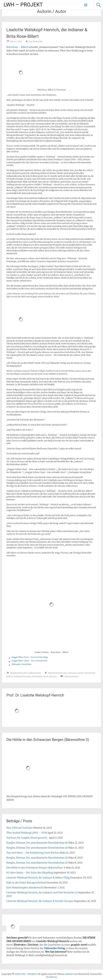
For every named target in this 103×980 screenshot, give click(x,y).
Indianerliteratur (19, 673)
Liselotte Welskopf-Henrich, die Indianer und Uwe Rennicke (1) (42, 892)
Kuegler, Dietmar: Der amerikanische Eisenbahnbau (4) (37, 843)
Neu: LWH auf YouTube (19, 828)
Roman (53, 676)
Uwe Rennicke (35, 41)
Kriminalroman (40, 676)
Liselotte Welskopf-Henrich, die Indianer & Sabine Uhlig (38, 878)
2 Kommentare (71, 676)
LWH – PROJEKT (23, 5)
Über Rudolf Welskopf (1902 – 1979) (27, 833)
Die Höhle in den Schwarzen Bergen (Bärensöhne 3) (36, 868)
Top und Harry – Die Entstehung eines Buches (33, 853)
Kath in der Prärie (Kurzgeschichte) (26, 883)
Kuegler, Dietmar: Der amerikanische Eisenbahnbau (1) (37, 863)
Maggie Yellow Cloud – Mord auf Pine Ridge (30, 657)
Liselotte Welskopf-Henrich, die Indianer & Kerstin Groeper (40, 901)
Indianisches (35, 673)
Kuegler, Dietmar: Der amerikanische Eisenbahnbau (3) (37, 848)
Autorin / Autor (76, 673)
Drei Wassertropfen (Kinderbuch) (25, 888)
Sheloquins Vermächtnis (21, 664)
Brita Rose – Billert (17, 47)
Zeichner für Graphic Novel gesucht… (27, 838)
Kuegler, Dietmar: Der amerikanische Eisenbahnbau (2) (37, 858)
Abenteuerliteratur (58, 673)
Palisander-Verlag (55, 948)
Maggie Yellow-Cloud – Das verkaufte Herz (29, 661)
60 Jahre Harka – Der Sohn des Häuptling (30, 873)
